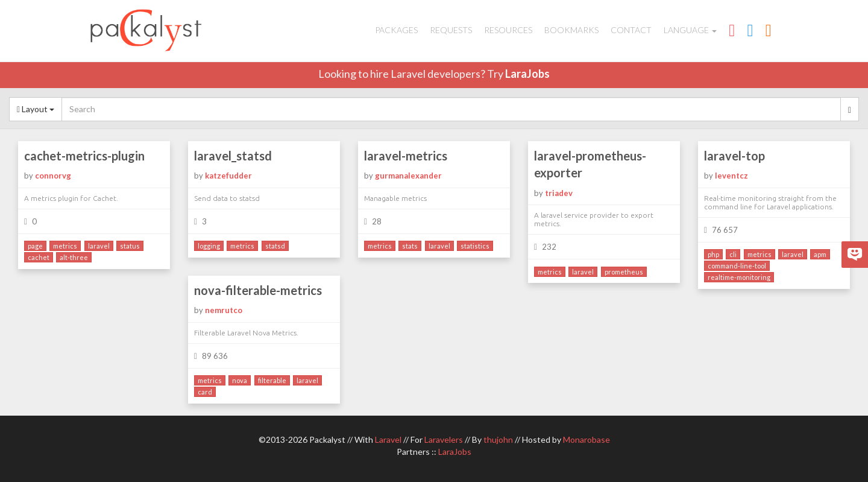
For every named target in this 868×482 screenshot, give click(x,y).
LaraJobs (527, 74)
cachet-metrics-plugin (84, 156)
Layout (36, 109)
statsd (275, 246)
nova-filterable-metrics (258, 290)
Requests (451, 30)
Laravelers (444, 439)
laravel (99, 246)
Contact (631, 30)
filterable (272, 380)
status (130, 246)
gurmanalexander (408, 176)
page (35, 246)
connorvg (53, 176)
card (205, 392)
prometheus (624, 272)
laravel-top (734, 156)
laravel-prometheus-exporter (590, 164)
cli (733, 254)
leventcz (731, 176)
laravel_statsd (233, 156)
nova (240, 380)
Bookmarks (571, 30)
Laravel (388, 439)
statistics (475, 246)
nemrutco (224, 310)
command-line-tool (737, 266)
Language (690, 30)
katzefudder (228, 176)
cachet (39, 257)
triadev (559, 193)
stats (410, 246)
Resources (508, 30)
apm (820, 254)
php (713, 254)
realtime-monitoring (739, 277)
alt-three (74, 257)
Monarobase (587, 439)
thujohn (498, 439)
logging (209, 246)
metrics (65, 246)
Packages (396, 30)
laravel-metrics (406, 156)
